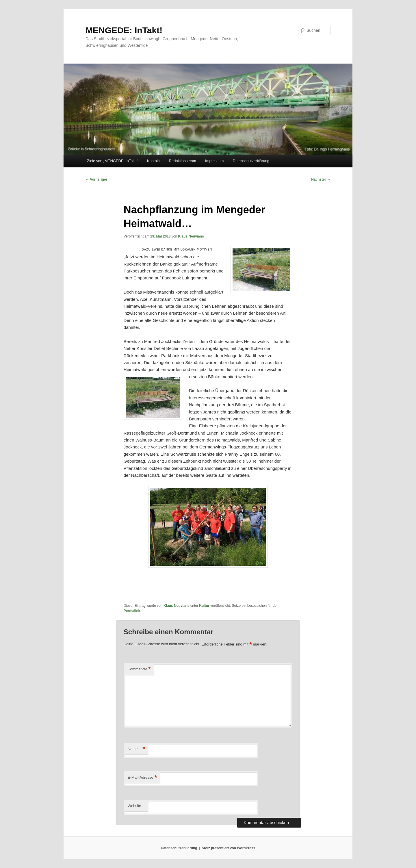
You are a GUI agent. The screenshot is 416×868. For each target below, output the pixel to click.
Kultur (204, 606)
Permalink (132, 611)
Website (134, 806)
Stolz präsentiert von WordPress (228, 848)
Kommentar (139, 669)
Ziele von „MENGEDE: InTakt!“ (112, 161)
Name (136, 749)
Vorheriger (96, 179)
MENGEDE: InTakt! (124, 30)
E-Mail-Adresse (142, 778)
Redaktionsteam (183, 161)
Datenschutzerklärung (251, 161)
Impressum (214, 161)
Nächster (321, 179)
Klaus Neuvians (191, 236)
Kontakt (153, 161)
